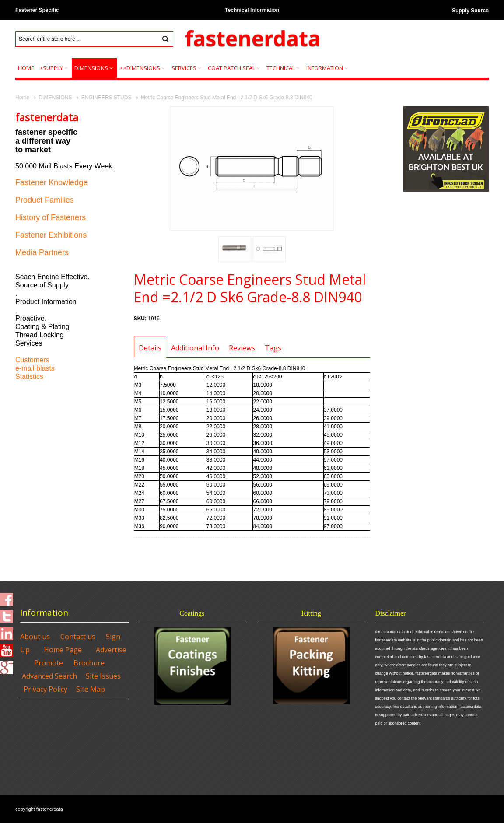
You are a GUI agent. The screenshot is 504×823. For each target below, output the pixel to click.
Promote (49, 663)
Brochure (89, 663)
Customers (32, 360)
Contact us (78, 637)
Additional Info (195, 348)
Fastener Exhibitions (51, 235)
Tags (273, 348)
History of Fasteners (51, 217)
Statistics (29, 376)
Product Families (45, 200)
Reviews (242, 348)
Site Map (91, 689)
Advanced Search (49, 676)
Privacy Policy (45, 689)
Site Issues (103, 676)
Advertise (111, 650)
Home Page (63, 650)
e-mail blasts (35, 368)
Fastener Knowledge (51, 182)
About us (35, 637)
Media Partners (42, 252)
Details (150, 348)
